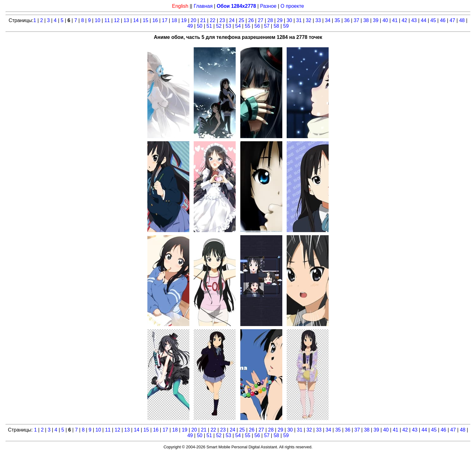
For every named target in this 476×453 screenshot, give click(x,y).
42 (404, 20)
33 (318, 20)
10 (98, 20)
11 (107, 20)
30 (289, 20)
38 (366, 20)
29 (280, 20)
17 (165, 20)
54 (238, 26)
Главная (203, 6)
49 (190, 26)
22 (213, 20)
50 (200, 26)
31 (299, 20)
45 (433, 20)
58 (276, 26)
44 (424, 20)
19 (184, 20)
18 (174, 20)
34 (328, 20)
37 (357, 20)
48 (462, 20)
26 (251, 20)
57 (267, 26)
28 (270, 20)
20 (193, 20)
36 (347, 20)
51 (209, 26)
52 (219, 26)
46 (443, 20)
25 (241, 20)
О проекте (292, 6)
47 (452, 20)
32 (308, 20)
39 (376, 20)
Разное (268, 6)
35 (337, 20)
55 (247, 26)
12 (117, 20)
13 (126, 20)
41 (395, 20)
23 (222, 20)
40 (385, 20)
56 (257, 26)
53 (229, 26)
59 (286, 26)
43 (414, 20)
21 (203, 20)
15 (146, 20)
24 (232, 20)
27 (261, 20)
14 (136, 20)
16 (155, 20)
